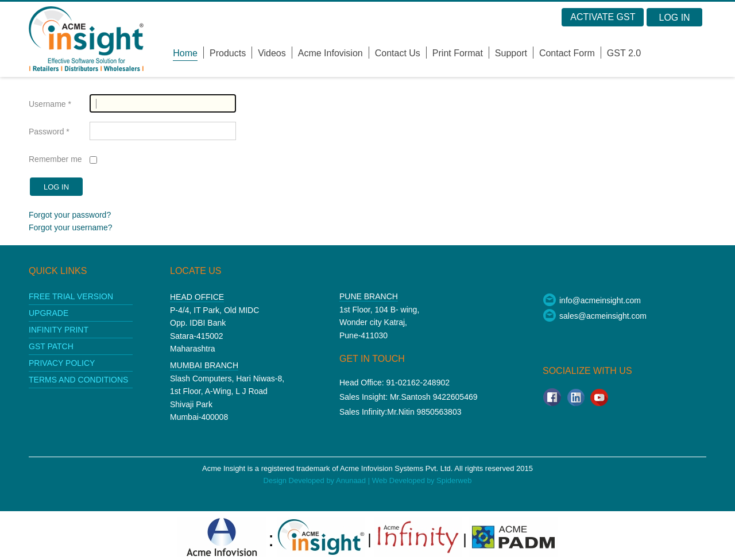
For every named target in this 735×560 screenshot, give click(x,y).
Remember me (55, 159)
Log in (56, 187)
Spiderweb (454, 480)
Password (49, 132)
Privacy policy (62, 363)
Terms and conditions (78, 380)
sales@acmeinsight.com (595, 316)
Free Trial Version (71, 296)
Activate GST (603, 17)
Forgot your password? (70, 215)
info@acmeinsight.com (592, 300)
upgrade (49, 313)
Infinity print (59, 330)
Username (50, 104)
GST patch (51, 346)
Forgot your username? (71, 227)
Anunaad (352, 480)
